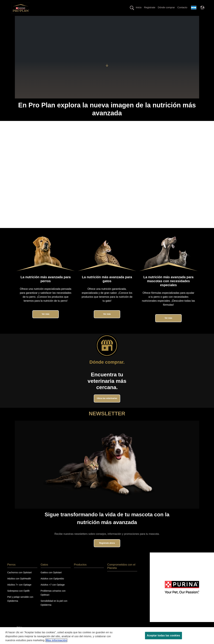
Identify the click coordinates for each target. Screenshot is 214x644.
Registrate (150, 7)
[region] (107, 636)
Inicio (139, 7)
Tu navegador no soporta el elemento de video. (107, 180)
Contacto (182, 7)
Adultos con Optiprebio (52, 585)
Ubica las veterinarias (107, 404)
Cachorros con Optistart (19, 578)
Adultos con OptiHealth (19, 585)
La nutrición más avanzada (66, 19)
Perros (30, 19)
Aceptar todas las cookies (163, 635)
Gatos (43, 19)
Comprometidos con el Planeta (172, 19)
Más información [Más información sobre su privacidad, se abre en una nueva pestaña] (56, 640)
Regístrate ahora (107, 549)
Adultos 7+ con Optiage (19, 590)
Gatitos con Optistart (51, 578)
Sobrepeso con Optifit (18, 597)
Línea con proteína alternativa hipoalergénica (109, 19)
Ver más (46, 320)
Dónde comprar (166, 7)
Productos (144, 19)
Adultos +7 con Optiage (53, 590)
